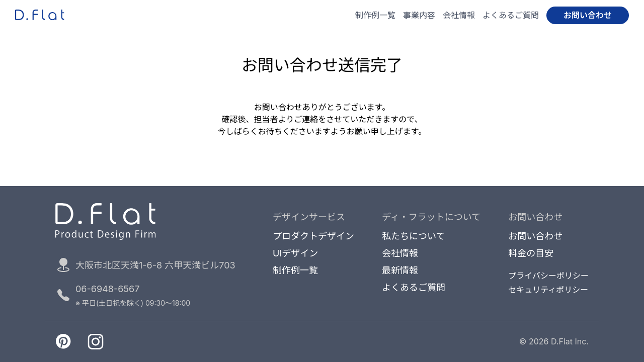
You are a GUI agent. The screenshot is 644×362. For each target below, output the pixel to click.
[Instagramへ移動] (96, 341)
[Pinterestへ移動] (63, 341)
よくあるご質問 (511, 15)
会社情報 (459, 15)
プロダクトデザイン (313, 236)
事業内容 (419, 15)
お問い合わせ (588, 15)
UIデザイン (295, 253)
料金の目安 (531, 253)
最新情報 (400, 270)
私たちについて (413, 236)
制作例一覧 (375, 15)
